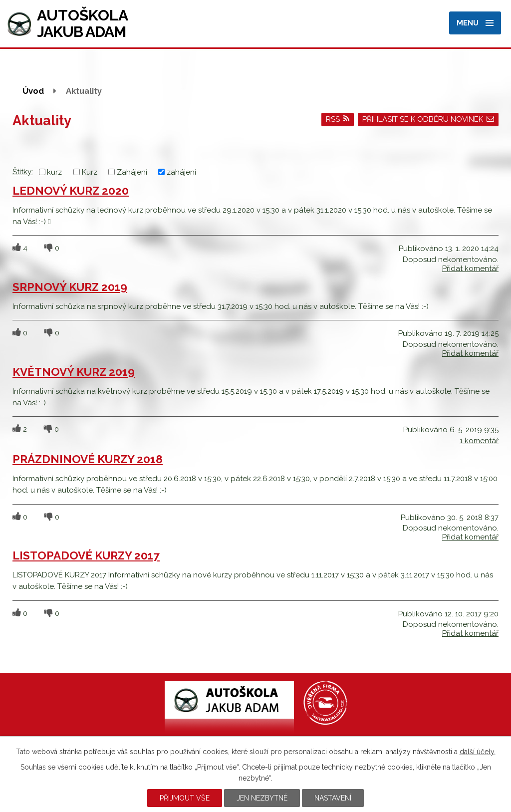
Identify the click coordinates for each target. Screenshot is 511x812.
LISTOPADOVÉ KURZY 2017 (86, 555)
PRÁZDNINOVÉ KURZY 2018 (88, 459)
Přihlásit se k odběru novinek (428, 119)
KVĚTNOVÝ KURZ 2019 (74, 372)
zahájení (181, 172)
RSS (338, 119)
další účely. (478, 752)
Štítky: (23, 172)
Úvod (33, 91)
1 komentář (479, 441)
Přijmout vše (185, 798)
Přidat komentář (470, 269)
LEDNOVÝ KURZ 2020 (71, 191)
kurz (54, 172)
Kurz (90, 172)
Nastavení (333, 798)
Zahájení (132, 172)
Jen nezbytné (262, 798)
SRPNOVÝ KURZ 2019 (70, 287)
